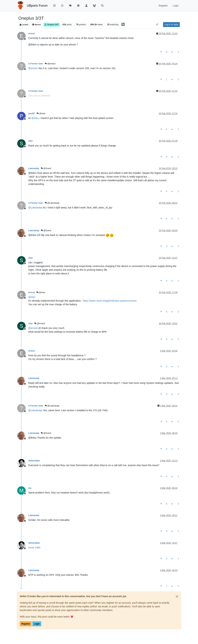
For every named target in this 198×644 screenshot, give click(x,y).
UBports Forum (37, 6)
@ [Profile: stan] (35, 118)
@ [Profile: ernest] (33, 68)
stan (30, 141)
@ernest (50, 64)
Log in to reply (171, 25)
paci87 (32, 114)
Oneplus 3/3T (51, 25)
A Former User (36, 64)
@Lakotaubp (52, 203)
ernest (32, 34)
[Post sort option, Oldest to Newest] (157, 25)
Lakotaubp (34, 168)
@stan (41, 114)
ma (30, 488)
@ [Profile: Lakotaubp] (35, 208)
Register (26, 624)
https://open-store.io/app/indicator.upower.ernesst (110, 301)
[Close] (177, 596)
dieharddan (34, 461)
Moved (36, 25)
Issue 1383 (34, 548)
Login (37, 624)
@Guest (46, 168)
